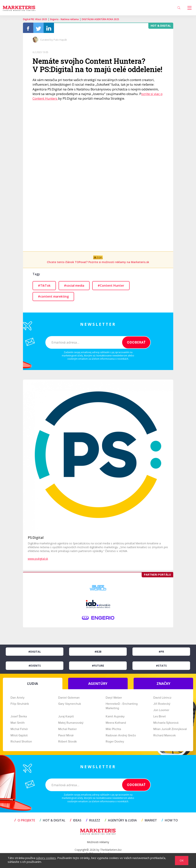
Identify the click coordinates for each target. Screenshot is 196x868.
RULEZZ (93, 821)
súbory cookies (46, 858)
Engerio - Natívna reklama (64, 19)
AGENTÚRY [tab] (98, 684)
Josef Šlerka (19, 718)
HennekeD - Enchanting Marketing (122, 707)
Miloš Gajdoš (19, 736)
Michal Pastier (67, 730)
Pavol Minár (66, 736)
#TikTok (44, 287)
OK (182, 860)
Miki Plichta (113, 730)
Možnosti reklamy (98, 843)
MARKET (149, 821)
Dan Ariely (18, 699)
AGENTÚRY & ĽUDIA (121, 821)
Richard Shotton (21, 743)
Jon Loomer (161, 711)
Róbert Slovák (67, 743)
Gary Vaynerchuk (70, 705)
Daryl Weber (114, 699)
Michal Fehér (19, 730)
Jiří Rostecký (162, 705)
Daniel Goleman (69, 699)
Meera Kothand (116, 724)
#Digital (35, 653)
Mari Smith (18, 724)
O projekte (25, 821)
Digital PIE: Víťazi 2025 (35, 19)
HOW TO (170, 821)
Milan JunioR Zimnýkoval (170, 730)
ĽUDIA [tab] (33, 684)
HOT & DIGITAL (52, 821)
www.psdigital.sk (38, 560)
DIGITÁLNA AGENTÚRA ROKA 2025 (100, 19)
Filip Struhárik (20, 705)
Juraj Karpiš (66, 718)
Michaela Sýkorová (166, 724)
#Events (35, 667)
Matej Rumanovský (71, 724)
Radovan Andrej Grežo (121, 736)
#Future (98, 667)
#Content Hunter (111, 287)
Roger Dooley (115, 743)
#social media (74, 287)
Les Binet (160, 718)
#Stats (161, 667)
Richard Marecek (165, 736)
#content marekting (53, 298)
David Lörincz (162, 699)
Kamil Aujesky (115, 718)
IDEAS (76, 821)
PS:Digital (36, 538)
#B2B (98, 653)
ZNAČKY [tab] (163, 684)
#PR (161, 653)
